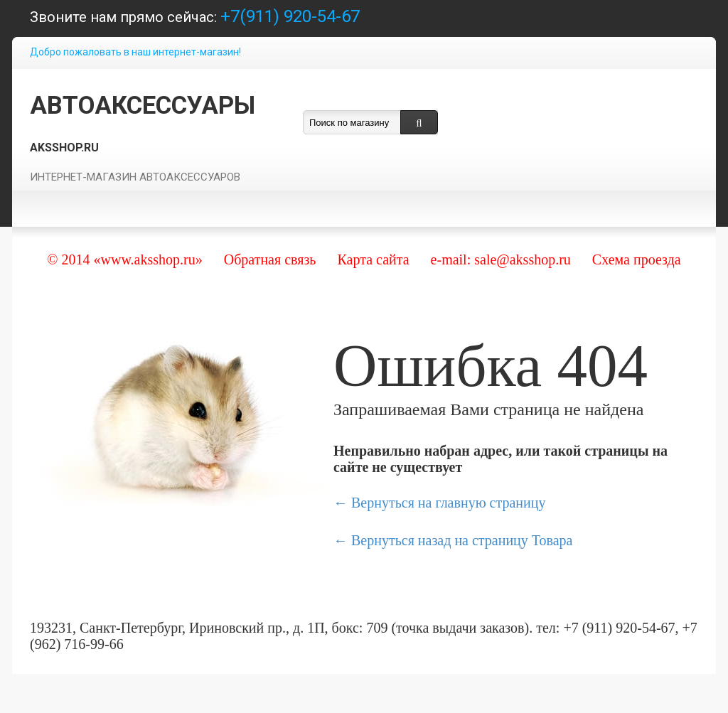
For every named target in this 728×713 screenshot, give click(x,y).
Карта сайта (373, 259)
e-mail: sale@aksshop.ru (501, 259)
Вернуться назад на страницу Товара (462, 540)
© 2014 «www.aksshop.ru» (124, 259)
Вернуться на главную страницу (448, 503)
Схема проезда (637, 259)
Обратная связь (270, 259)
